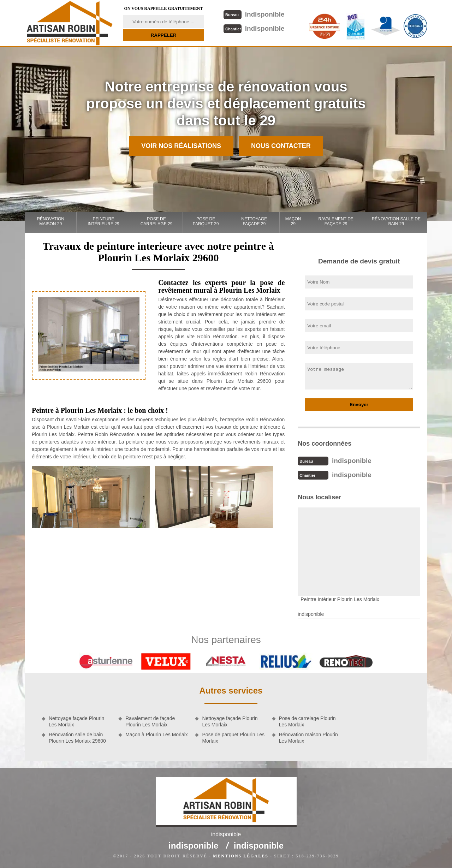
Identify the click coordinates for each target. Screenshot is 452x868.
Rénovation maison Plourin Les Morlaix (308, 738)
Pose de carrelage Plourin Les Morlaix (307, 721)
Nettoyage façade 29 (254, 221)
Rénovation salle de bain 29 (396, 221)
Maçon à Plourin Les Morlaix (157, 735)
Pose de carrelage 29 (157, 221)
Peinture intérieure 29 (103, 221)
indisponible (254, 14)
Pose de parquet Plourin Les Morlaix (233, 738)
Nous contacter (281, 146)
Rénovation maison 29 (50, 221)
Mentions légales (241, 856)
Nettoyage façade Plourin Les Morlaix (76, 721)
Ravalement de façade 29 (336, 221)
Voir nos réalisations (181, 146)
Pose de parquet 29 (206, 221)
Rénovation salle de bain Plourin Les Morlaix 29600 (77, 738)
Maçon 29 (293, 221)
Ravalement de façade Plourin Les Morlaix (150, 721)
